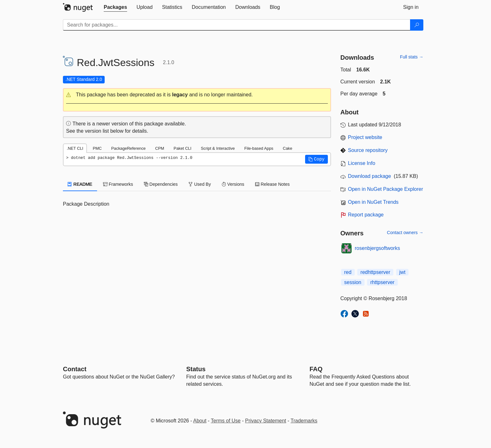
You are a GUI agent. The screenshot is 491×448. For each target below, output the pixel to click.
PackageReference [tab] (129, 148)
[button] (197, 95)
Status (196, 369)
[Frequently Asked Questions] (316, 369)
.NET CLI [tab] (75, 148)
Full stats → (412, 57)
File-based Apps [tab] (259, 148)
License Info (362, 163)
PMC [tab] (97, 148)
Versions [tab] (233, 184)
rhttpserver (382, 282)
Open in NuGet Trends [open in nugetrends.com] (373, 202)
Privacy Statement (266, 421)
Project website (365, 137)
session (353, 282)
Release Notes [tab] (273, 184)
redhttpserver (375, 272)
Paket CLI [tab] (182, 148)
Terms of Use (226, 421)
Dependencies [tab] (161, 184)
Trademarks (304, 421)
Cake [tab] (287, 148)
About (200, 421)
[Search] (417, 25)
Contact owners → (405, 233)
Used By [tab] (200, 184)
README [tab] (80, 184)
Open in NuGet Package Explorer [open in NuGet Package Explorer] (386, 189)
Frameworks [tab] (118, 184)
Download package (370, 176)
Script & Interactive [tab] (218, 148)
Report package (366, 215)
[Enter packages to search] (237, 25)
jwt (402, 272)
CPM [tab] (160, 148)
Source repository (368, 150)
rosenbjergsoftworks (377, 248)
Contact (75, 369)
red (348, 272)
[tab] (115, 7)
